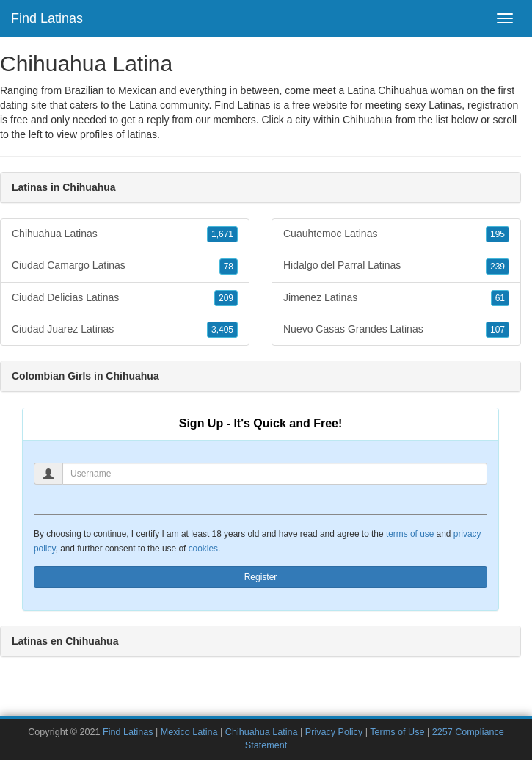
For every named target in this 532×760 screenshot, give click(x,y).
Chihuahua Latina (262, 732)
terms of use (410, 534)
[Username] (275, 474)
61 (500, 298)
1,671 (222, 234)
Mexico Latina (189, 732)
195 (498, 234)
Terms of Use (397, 732)
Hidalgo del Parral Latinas (396, 266)
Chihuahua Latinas (125, 234)
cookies (203, 549)
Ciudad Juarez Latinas (125, 330)
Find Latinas (47, 18)
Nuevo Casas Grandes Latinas (396, 330)
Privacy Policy (334, 732)
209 (226, 298)
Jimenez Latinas (396, 298)
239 (498, 267)
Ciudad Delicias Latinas (125, 298)
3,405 (222, 330)
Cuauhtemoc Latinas (396, 234)
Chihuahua (368, 120)
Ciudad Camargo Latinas (125, 266)
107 (498, 330)
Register (261, 577)
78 (229, 267)
